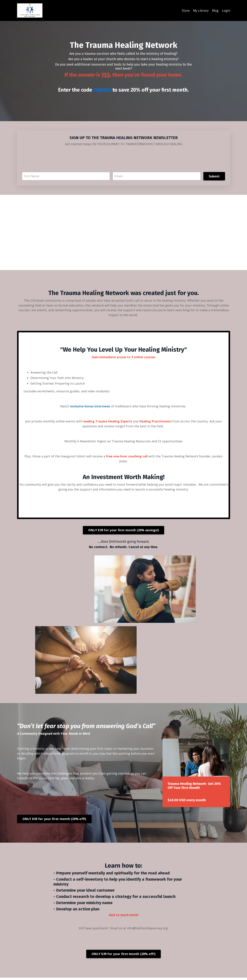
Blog (215, 10)
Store (186, 10)
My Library (201, 10)
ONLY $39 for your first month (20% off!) (54, 821)
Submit (214, 176)
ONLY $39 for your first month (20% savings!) (123, 532)
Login (226, 10)
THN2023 (102, 90)
